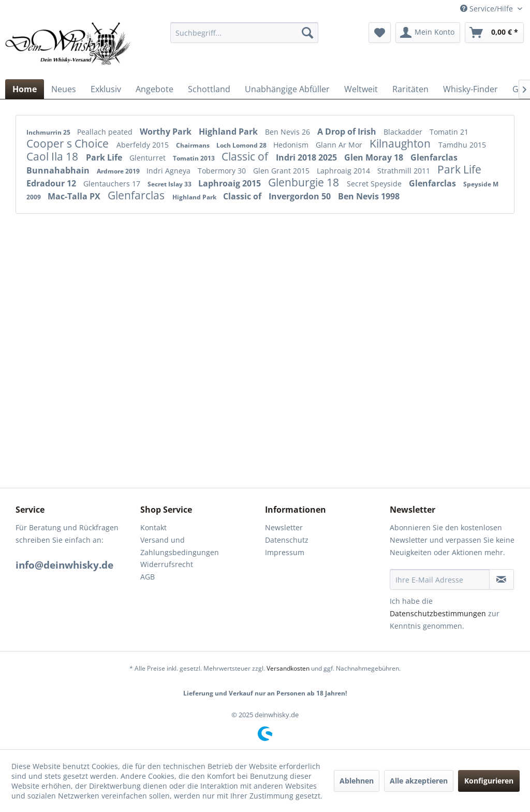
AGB (148, 577)
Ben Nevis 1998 (369, 196)
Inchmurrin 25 (49, 132)
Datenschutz (287, 540)
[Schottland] (209, 89)
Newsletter (284, 527)
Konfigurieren (489, 781)
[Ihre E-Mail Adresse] (440, 579)
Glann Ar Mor (340, 145)
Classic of (246, 156)
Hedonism (292, 145)
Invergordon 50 (301, 196)
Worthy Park (167, 132)
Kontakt (153, 527)
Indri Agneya (170, 171)
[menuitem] (245, 33)
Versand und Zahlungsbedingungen (180, 546)
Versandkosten (288, 668)
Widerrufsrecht (167, 564)
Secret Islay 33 (170, 184)
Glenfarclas (434, 157)
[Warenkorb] (494, 33)
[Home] (25, 89)
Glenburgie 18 (305, 182)
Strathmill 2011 (405, 171)
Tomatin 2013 (195, 158)
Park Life (105, 157)
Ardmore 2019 (119, 171)
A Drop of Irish (348, 132)
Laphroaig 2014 (344, 171)
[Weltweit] (361, 89)
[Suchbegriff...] (245, 33)
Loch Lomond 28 (242, 145)
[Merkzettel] (380, 33)
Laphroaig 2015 (231, 183)
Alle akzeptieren (419, 781)
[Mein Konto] (428, 33)
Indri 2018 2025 (307, 157)
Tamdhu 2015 (462, 145)
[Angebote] (154, 89)
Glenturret (149, 158)
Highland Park (229, 132)
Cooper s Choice (69, 143)
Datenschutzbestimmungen (438, 613)
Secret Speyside (375, 184)
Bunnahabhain (59, 170)
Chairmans (194, 145)
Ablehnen (357, 781)
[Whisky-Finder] (470, 89)
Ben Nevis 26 (289, 132)
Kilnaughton (401, 143)
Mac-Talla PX (75, 196)
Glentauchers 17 (113, 184)
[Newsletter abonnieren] (502, 579)
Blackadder (404, 132)
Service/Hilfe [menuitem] (488, 9)
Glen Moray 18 (375, 157)
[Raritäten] (410, 89)
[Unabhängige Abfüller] (287, 89)
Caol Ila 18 (54, 156)
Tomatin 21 (449, 132)
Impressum (285, 552)
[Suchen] (307, 33)
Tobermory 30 (223, 171)
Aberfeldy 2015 (144, 145)
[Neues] (64, 89)
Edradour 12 (52, 183)
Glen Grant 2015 (282, 171)
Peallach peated (106, 132)
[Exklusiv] (106, 89)
